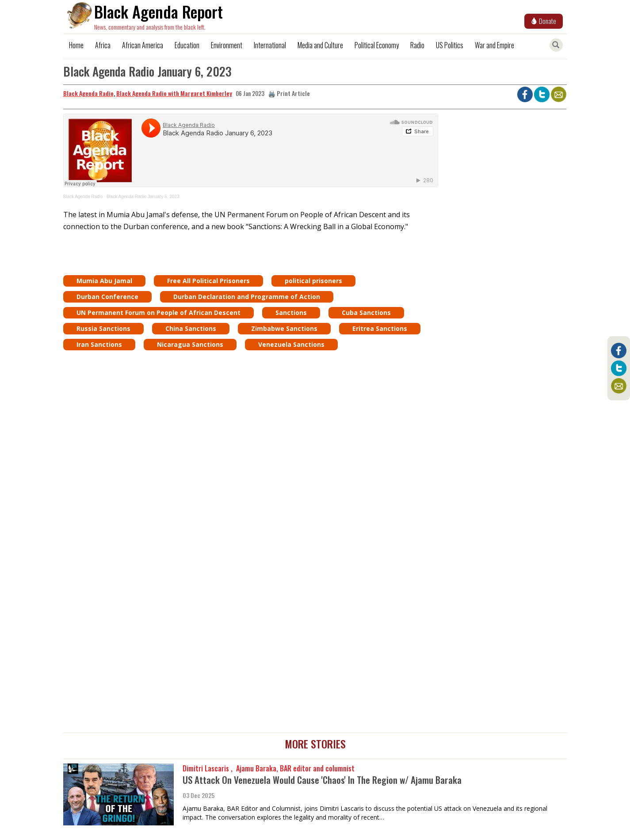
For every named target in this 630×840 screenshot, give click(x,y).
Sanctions (291, 313)
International (270, 45)
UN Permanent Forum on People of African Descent (158, 313)
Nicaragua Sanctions (190, 344)
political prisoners (313, 281)
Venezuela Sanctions (291, 344)
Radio (417, 45)
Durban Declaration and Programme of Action (247, 297)
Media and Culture (320, 45)
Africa (103, 45)
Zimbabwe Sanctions (284, 328)
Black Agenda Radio (88, 93)
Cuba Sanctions (366, 313)
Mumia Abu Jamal (104, 281)
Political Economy (377, 45)
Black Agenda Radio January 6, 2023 (143, 197)
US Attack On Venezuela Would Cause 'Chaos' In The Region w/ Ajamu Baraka (322, 780)
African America (143, 45)
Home (76, 45)
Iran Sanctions (99, 344)
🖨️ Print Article (289, 93)
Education (187, 45)
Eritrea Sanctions (380, 328)
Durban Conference (107, 297)
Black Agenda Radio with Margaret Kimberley (174, 93)
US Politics (450, 45)
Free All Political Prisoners (208, 281)
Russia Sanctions (103, 328)
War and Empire (494, 45)
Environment (227, 45)
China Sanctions (191, 328)
